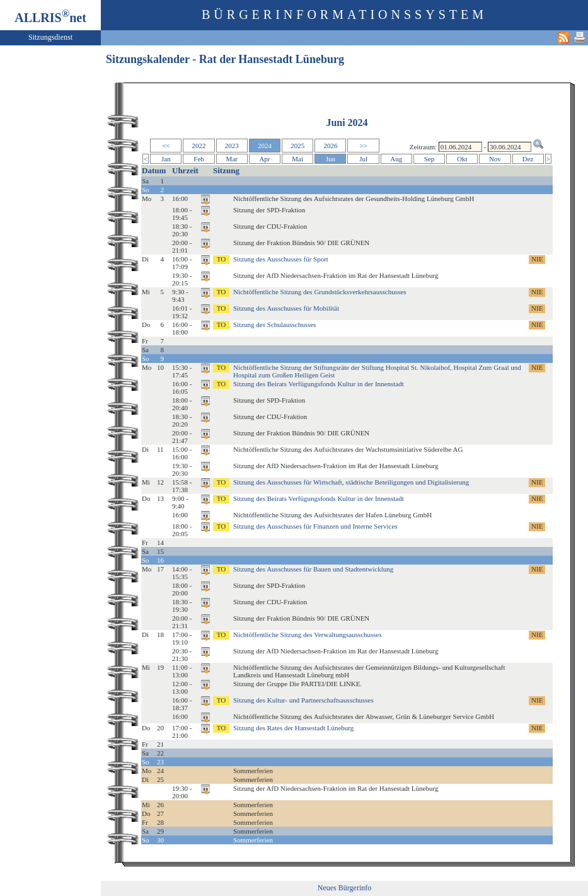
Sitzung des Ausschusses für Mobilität (286, 308)
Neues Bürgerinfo (344, 888)
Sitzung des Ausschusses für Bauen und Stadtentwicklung (313, 569)
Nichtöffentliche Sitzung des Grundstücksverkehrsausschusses (320, 292)
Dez (528, 159)
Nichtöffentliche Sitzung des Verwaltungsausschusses (308, 635)
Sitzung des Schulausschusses (274, 325)
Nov (495, 159)
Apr (264, 159)
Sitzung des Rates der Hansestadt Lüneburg (293, 728)
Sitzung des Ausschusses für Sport (281, 259)
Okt (462, 159)
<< (166, 146)
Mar (232, 159)
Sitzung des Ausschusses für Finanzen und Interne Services (315, 526)
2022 (199, 146)
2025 (297, 146)
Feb (199, 159)
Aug (396, 159)
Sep (429, 159)
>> (363, 146)
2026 (330, 146)
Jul (363, 159)
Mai (297, 159)
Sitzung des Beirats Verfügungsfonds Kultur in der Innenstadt (319, 384)
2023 (232, 146)
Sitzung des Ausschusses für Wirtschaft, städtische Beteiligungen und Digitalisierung (351, 482)
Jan (166, 159)
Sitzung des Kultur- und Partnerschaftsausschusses (303, 700)
